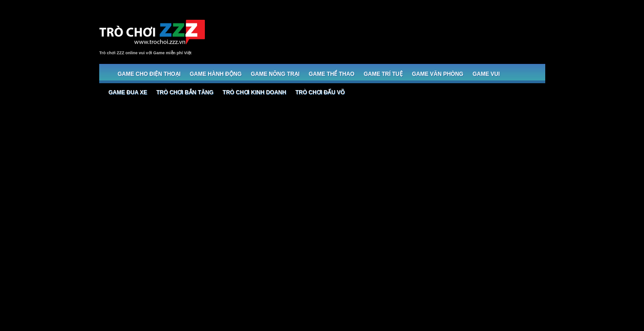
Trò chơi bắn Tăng (185, 92)
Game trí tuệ (383, 74)
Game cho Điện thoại (149, 74)
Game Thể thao (332, 74)
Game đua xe (128, 92)
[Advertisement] (378, 33)
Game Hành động (216, 74)
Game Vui (486, 74)
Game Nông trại (275, 74)
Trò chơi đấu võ (320, 92)
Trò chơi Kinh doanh (254, 92)
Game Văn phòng (438, 74)
